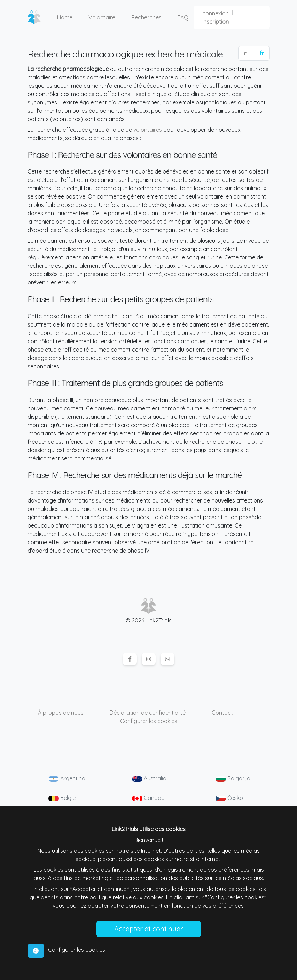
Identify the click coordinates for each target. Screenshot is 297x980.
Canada (148, 798)
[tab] (36, 951)
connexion (216, 13)
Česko (229, 798)
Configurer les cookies (149, 721)
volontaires (148, 130)
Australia (149, 778)
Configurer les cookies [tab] (77, 950)
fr (262, 53)
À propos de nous (61, 713)
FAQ (183, 17)
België (62, 798)
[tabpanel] (149, 881)
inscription (216, 22)
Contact (222, 713)
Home (65, 17)
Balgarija (233, 778)
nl (246, 53)
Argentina (67, 778)
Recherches (146, 17)
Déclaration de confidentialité (148, 713)
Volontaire (102, 17)
